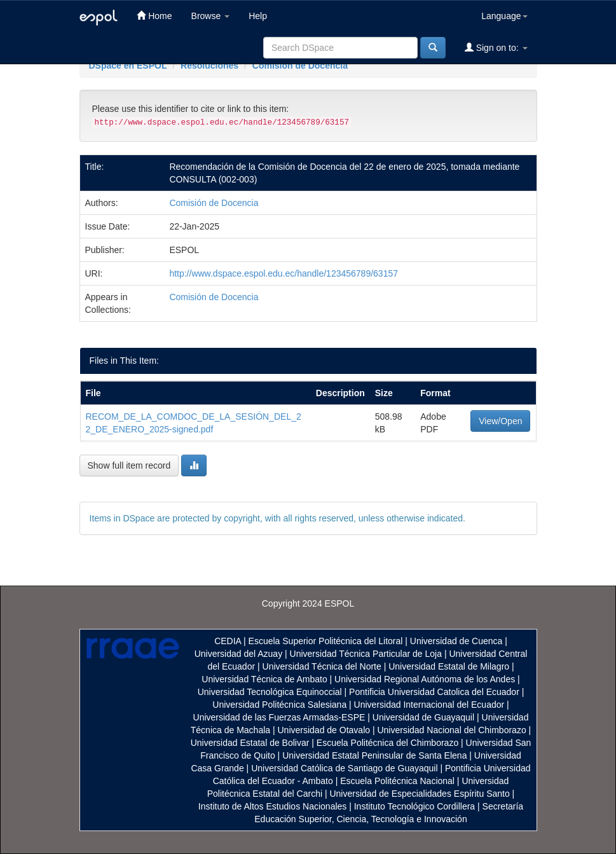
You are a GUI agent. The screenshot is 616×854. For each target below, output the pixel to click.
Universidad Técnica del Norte (322, 666)
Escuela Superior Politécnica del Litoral (326, 641)
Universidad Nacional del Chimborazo (451, 730)
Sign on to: (496, 47)
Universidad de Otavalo (324, 730)
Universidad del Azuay (239, 654)
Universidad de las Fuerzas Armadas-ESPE (279, 717)
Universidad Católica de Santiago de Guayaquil (344, 768)
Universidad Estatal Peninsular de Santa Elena (374, 755)
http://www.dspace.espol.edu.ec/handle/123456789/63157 (284, 273)
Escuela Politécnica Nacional (397, 781)
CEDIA (228, 641)
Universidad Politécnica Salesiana (279, 705)
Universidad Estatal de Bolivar (250, 743)
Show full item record (129, 465)
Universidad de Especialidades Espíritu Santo (419, 794)
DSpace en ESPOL (128, 65)
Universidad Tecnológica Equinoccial (270, 692)
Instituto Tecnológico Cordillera (414, 806)
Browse (211, 16)
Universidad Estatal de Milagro (449, 666)
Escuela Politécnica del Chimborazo (387, 743)
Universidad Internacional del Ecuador (429, 705)
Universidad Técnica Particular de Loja (366, 654)
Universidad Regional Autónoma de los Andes (425, 679)
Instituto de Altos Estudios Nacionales (272, 806)
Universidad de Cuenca (456, 641)
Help (258, 16)
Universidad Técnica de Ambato (264, 679)
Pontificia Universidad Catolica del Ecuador (434, 692)
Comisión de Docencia (300, 65)
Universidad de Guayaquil (423, 717)
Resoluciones (209, 65)
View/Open (500, 421)
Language (504, 16)
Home (154, 16)
